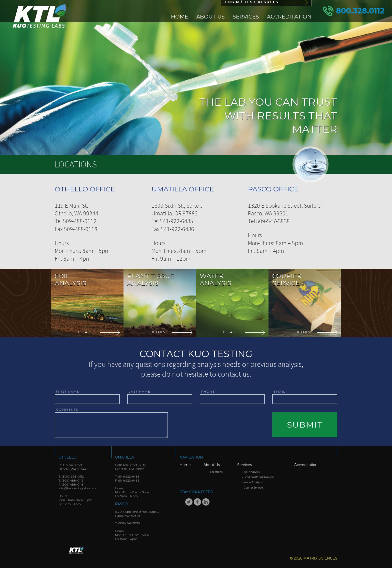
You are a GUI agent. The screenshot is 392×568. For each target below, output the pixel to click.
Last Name (139, 392)
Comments (67, 410)
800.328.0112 (360, 11)
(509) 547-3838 (129, 523)
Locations (216, 472)
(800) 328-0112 (73, 476)
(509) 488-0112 (72, 480)
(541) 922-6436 (129, 480)
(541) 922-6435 (129, 476)
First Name (68, 392)
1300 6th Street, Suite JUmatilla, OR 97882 (132, 467)
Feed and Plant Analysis (259, 477)
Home (180, 17)
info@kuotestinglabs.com (77, 488)
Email (279, 392)
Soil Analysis (252, 472)
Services (246, 17)
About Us (210, 17)
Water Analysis (253, 482)
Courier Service (253, 487)
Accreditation (289, 17)
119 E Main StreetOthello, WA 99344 (72, 467)
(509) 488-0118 (73, 484)
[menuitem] (180, 17)
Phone (208, 392)
